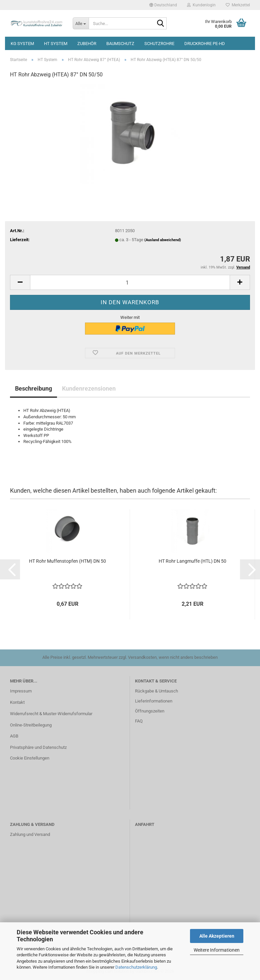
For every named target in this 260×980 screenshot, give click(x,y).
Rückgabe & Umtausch (156, 691)
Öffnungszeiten (150, 711)
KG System (22, 44)
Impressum (21, 691)
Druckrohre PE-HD (205, 44)
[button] (163, 5)
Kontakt (17, 702)
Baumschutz (120, 44)
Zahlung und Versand (30, 834)
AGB (14, 736)
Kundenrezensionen (89, 388)
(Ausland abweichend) (163, 240)
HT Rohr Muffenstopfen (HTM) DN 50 (67, 561)
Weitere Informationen (217, 950)
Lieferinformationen (154, 701)
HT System (56, 44)
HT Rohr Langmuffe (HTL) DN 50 (192, 561)
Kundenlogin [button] (201, 5)
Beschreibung (33, 388)
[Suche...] (81, 23)
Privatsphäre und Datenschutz (38, 747)
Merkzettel (238, 5)
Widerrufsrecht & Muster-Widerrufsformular (51, 714)
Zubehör (87, 44)
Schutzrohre (159, 44)
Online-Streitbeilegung (31, 725)
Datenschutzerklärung (136, 967)
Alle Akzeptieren (217, 936)
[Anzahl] (130, 282)
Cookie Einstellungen (30, 758)
